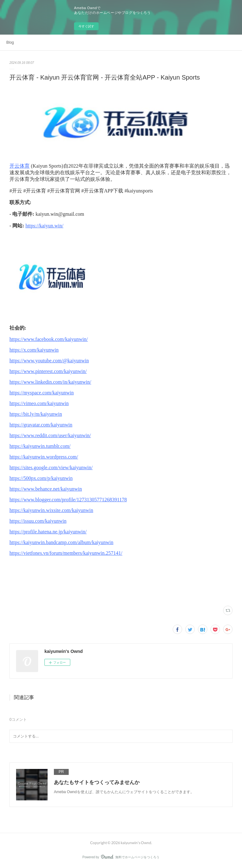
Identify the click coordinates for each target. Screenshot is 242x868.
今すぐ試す (86, 26)
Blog (10, 42)
